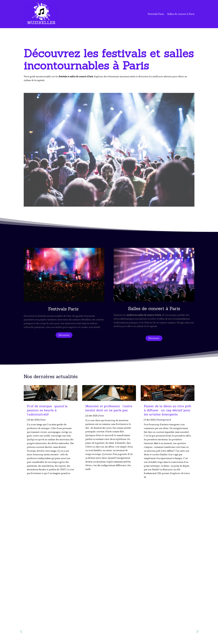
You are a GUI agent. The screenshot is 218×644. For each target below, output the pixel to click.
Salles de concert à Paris (181, 14)
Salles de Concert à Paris (158, 623)
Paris (43, 420)
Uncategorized (164, 420)
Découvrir (64, 335)
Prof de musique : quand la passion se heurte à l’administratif (47, 410)
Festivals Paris (156, 14)
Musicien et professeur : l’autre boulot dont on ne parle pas (109, 408)
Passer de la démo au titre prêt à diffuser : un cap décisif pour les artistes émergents (168, 410)
